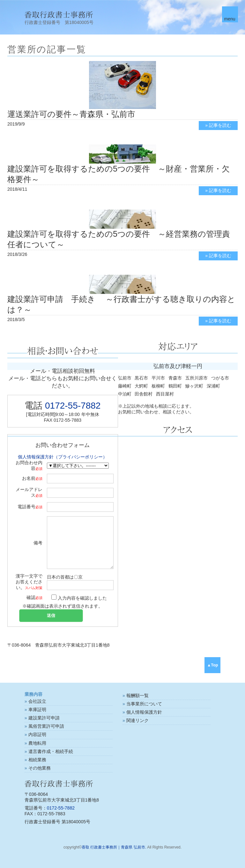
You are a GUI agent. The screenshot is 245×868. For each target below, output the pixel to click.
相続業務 (37, 760)
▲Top (213, 665)
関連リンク (137, 720)
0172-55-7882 (73, 406)
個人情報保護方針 (144, 712)
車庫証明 (37, 710)
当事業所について (144, 704)
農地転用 (37, 743)
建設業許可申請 (44, 718)
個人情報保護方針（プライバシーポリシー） (63, 457)
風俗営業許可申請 (46, 726)
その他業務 (40, 768)
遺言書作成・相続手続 (51, 751)
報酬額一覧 (137, 695)
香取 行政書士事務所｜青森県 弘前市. (114, 847)
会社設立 (37, 701)
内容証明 (37, 734)
